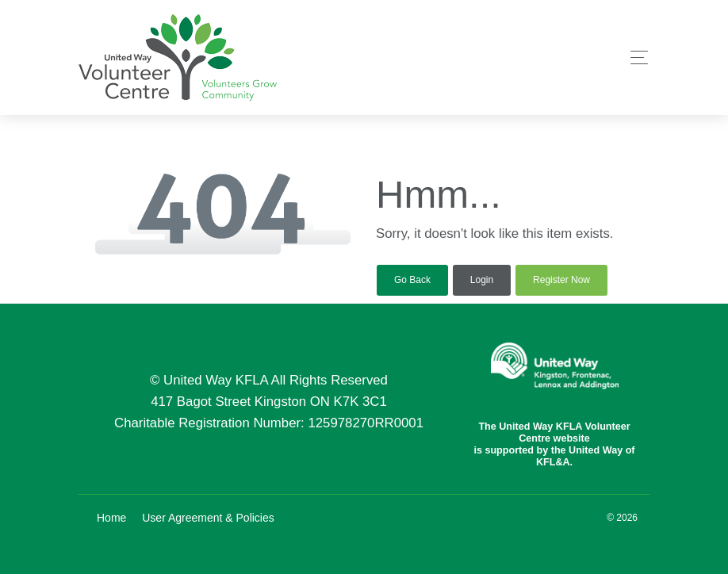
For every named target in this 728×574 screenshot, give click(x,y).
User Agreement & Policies (208, 518)
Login (482, 280)
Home (111, 518)
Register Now (561, 280)
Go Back (412, 280)
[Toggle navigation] (635, 57)
